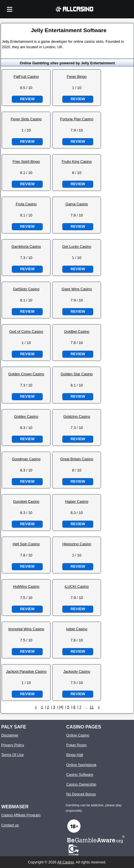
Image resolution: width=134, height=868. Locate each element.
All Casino (66, 862)
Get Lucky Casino (77, 247)
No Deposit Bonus (81, 794)
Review (27, 99)
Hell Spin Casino (26, 544)
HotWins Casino (26, 586)
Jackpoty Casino (77, 671)
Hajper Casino (77, 501)
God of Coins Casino (26, 331)
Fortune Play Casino (77, 119)
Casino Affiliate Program (21, 815)
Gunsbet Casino (26, 501)
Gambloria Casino (26, 247)
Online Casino (78, 735)
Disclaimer (10, 735)
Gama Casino (77, 204)
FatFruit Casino (26, 77)
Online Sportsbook (81, 765)
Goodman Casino (26, 459)
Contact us (10, 825)
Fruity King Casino (77, 162)
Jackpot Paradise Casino (26, 671)
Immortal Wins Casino (26, 629)
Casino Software (80, 775)
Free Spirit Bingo (26, 162)
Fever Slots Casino (26, 119)
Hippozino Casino (77, 544)
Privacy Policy (13, 745)
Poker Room (76, 745)
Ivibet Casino (77, 629)
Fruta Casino (26, 204)
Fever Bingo (77, 77)
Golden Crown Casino (26, 374)
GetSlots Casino (26, 289)
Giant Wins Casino (77, 289)
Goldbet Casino (77, 331)
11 (92, 707)
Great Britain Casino (77, 459)
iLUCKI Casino (77, 586)
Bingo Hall (75, 755)
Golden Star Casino (77, 374)
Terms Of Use (12, 755)
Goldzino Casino (77, 416)
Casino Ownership (81, 784)
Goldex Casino (26, 416)
